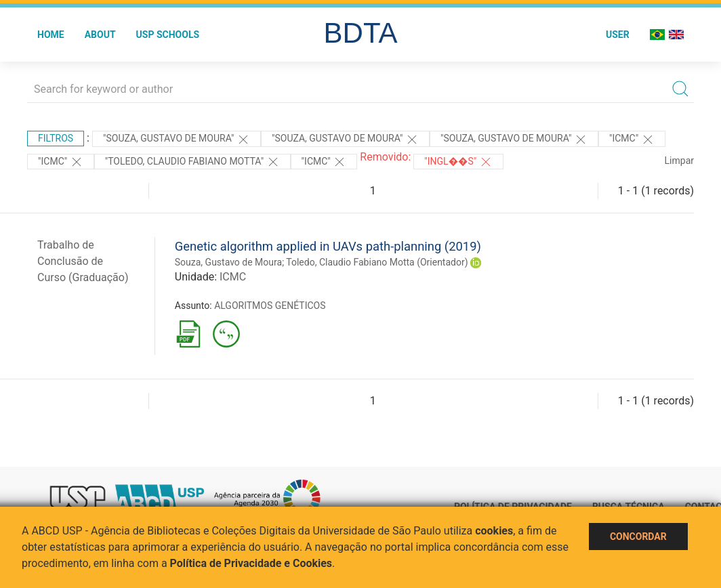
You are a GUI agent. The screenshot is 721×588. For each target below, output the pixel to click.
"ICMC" (632, 140)
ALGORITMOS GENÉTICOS (270, 306)
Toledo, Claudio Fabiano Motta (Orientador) (377, 262)
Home (51, 35)
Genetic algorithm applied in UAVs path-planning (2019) (328, 246)
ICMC (233, 277)
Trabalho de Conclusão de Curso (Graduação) (83, 261)
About (100, 35)
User (618, 35)
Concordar (638, 537)
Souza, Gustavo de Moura (228, 262)
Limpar (679, 161)
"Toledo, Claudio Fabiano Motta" (192, 162)
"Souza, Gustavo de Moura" (177, 140)
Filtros (56, 138)
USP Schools (168, 35)
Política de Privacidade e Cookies (251, 563)
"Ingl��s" (458, 162)
